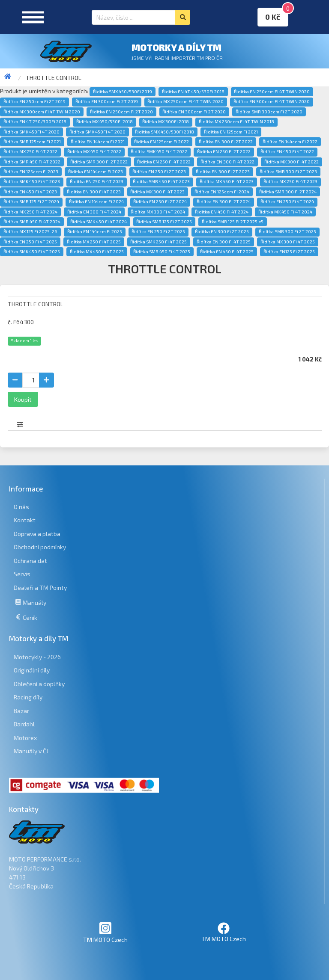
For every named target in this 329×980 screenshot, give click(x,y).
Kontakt (25, 520)
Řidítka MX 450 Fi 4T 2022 (94, 151)
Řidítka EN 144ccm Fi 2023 (96, 172)
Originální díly (32, 670)
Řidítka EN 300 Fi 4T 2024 (94, 212)
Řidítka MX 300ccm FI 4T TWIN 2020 (42, 112)
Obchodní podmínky (40, 547)
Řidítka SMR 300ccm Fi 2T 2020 (269, 112)
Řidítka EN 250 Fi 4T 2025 (30, 242)
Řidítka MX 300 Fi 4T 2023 (157, 192)
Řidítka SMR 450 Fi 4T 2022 (32, 162)
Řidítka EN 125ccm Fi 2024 (222, 192)
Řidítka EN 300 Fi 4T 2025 (224, 242)
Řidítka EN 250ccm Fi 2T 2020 (121, 112)
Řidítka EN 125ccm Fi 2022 (162, 142)
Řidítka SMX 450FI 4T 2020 (97, 132)
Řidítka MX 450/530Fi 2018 (105, 121)
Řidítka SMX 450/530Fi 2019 (123, 92)
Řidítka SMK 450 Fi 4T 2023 (32, 181)
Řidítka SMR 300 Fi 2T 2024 (288, 192)
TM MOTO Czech (105, 932)
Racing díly (28, 697)
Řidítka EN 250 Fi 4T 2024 (287, 201)
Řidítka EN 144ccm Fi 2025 (95, 231)
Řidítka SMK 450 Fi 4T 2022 (159, 151)
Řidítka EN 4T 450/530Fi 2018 (193, 92)
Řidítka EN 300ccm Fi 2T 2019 (107, 101)
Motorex (25, 738)
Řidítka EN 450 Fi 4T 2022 (287, 151)
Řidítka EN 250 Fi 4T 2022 (164, 162)
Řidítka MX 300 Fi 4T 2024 (158, 212)
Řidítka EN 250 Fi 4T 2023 (97, 181)
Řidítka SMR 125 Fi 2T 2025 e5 (233, 222)
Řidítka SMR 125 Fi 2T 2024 (31, 201)
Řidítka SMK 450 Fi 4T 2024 (99, 222)
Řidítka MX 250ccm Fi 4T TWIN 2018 (236, 121)
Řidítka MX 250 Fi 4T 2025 (94, 242)
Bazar (21, 711)
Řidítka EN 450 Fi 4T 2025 (227, 252)
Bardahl (24, 724)
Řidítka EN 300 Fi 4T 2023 (94, 192)
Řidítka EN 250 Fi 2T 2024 (160, 201)
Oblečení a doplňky (39, 684)
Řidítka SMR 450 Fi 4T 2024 (32, 222)
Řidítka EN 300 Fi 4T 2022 (227, 162)
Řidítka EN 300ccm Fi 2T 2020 (194, 112)
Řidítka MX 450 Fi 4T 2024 (285, 212)
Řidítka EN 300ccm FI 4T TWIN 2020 (272, 101)
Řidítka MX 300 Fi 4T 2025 (288, 242)
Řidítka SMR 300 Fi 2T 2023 (288, 172)
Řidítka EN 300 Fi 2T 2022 (226, 142)
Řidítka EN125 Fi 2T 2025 (289, 252)
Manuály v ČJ (31, 751)
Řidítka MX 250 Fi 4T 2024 (30, 212)
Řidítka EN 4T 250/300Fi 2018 (35, 121)
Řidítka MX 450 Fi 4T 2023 (227, 181)
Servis (22, 574)
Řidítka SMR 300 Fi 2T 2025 (287, 231)
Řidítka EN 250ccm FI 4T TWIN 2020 (272, 92)
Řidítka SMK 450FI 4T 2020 (31, 132)
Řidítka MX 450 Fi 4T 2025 (97, 252)
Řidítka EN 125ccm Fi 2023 (31, 172)
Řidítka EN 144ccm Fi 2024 (96, 201)
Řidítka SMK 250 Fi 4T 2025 (159, 242)
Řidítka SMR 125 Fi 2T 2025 (164, 222)
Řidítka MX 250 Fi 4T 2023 (290, 181)
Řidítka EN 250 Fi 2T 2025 (158, 231)
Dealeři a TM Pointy (40, 588)
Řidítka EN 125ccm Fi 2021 (231, 132)
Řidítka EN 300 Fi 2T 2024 (224, 201)
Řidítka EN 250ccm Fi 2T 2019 (34, 101)
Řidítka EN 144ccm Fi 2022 (290, 142)
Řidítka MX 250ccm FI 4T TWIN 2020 (185, 101)
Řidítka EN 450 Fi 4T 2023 (30, 192)
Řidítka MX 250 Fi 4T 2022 (30, 151)
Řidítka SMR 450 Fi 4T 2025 (162, 252)
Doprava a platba (37, 534)
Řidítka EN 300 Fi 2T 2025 (222, 231)
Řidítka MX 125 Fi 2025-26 (30, 231)
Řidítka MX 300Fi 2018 (166, 121)
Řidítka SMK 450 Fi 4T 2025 (32, 252)
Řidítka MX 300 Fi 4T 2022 (292, 162)
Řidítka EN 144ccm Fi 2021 (98, 142)
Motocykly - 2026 (37, 657)
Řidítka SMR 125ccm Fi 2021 (32, 142)
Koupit (23, 399)
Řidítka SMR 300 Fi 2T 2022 (99, 162)
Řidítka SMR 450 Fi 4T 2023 (161, 181)
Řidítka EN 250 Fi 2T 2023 (159, 172)
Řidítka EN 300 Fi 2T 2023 (223, 172)
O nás (21, 507)
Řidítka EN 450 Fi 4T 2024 (222, 212)
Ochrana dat (30, 561)
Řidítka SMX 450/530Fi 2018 (164, 132)
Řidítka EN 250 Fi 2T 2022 (224, 151)
